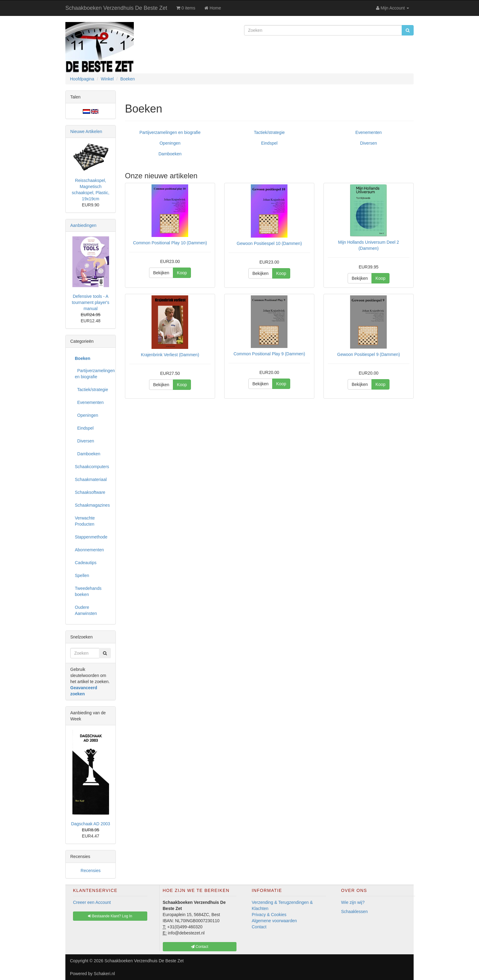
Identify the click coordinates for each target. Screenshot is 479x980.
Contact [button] (200, 947)
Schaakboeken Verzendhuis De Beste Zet (116, 8)
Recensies (91, 871)
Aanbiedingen (83, 225)
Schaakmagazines (92, 505)
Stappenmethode (91, 537)
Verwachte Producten (85, 521)
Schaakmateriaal (91, 479)
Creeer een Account (92, 902)
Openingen (170, 143)
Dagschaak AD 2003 (91, 824)
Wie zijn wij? (353, 902)
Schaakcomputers (92, 467)
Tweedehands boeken (88, 591)
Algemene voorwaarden (274, 921)
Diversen (369, 143)
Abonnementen (89, 550)
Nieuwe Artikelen (86, 131)
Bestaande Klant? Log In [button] (110, 916)
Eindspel (269, 143)
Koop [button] (182, 273)
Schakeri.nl (104, 974)
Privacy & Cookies (269, 915)
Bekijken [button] (161, 273)
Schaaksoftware (90, 492)
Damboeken (170, 154)
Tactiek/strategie (269, 132)
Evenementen (368, 132)
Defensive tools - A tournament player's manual (91, 302)
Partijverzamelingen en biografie (170, 132)
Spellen (82, 575)
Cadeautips (86, 563)
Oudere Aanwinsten (86, 610)
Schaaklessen (355, 912)
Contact (259, 927)
